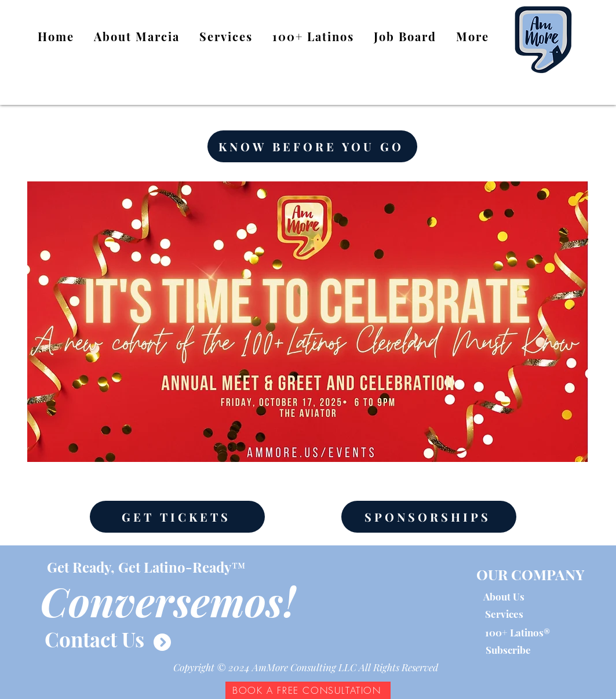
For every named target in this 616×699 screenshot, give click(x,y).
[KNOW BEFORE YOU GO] (312, 146)
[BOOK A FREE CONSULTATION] (308, 690)
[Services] (504, 614)
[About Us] (504, 597)
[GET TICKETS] (177, 517)
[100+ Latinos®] (517, 633)
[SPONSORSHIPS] (429, 517)
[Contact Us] (94, 639)
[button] (313, 37)
